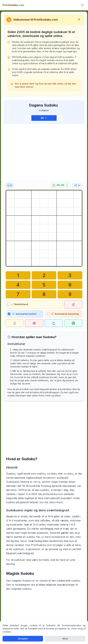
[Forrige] (28, 118)
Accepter (23, 639)
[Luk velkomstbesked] (79, 20)
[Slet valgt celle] (73, 304)
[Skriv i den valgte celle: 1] (18, 275)
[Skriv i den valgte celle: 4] (18, 285)
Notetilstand (20, 304)
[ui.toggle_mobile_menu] (82, 5)
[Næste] (60, 118)
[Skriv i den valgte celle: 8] (44, 294)
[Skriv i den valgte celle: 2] (44, 275)
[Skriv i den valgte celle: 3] (70, 275)
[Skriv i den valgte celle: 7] (18, 294)
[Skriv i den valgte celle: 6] (70, 285)
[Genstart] (54, 323)
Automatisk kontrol (24, 314)
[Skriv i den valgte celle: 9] (70, 294)
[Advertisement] (44, 152)
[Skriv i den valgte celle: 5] (44, 285)
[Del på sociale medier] (77, 185)
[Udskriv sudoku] (73, 323)
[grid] (44, 228)
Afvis (65, 639)
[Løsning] (34, 323)
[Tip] (15, 323)
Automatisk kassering (65, 314)
